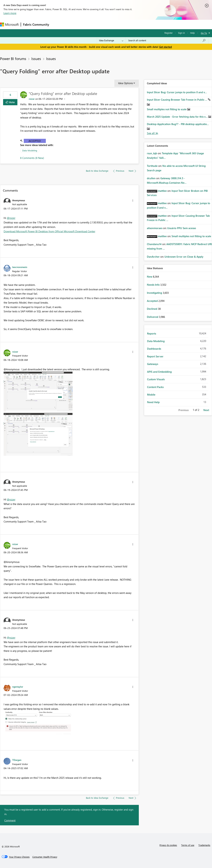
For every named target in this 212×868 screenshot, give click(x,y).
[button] (133, 201)
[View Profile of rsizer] (32, 99)
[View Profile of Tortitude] (152, 166)
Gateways (153, 364)
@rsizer (11, 218)
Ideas (86, 24)
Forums (57, 24)
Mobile (151, 395)
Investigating (155, 293)
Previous (183, 410)
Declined (152, 309)
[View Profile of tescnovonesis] (20, 267)
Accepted (35, 141)
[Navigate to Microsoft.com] (9, 25)
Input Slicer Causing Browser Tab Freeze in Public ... (177, 100)
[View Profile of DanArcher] (153, 257)
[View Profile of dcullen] (151, 178)
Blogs (117, 24)
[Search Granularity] (111, 40)
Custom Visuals (156, 379)
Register (169, 33)
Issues (36, 58)
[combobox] (167, 40)
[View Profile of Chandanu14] (154, 244)
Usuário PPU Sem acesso (182, 228)
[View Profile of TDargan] (17, 760)
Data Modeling (30, 150)
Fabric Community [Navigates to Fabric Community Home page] (36, 24)
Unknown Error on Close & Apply (184, 257)
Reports (152, 333)
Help (192, 33)
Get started (166, 47)
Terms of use (188, 845)
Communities (102, 24)
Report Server (155, 356)
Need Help (153, 402)
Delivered (153, 317)
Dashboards (154, 349)
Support (145, 24)
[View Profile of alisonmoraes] (155, 228)
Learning (130, 24)
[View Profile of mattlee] (162, 191)
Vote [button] (12, 102)
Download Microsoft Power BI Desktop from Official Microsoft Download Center (49, 231)
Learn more (10, 13)
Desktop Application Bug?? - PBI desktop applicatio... (178, 124)
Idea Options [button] (125, 83)
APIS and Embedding (159, 372)
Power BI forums (13, 58)
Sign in (181, 33)
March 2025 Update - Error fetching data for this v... (178, 117)
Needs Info (154, 285)
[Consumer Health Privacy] (45, 857)
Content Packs (155, 387)
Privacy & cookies (168, 845)
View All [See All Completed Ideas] (153, 133)
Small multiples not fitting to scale (167, 109)
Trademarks (204, 845)
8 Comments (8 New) (32, 158)
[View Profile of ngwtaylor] (18, 687)
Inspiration (72, 24)
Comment (10, 820)
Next (206, 410)
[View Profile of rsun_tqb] (152, 153)
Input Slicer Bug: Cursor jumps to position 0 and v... (177, 92)
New (150, 277)
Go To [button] (204, 33)
